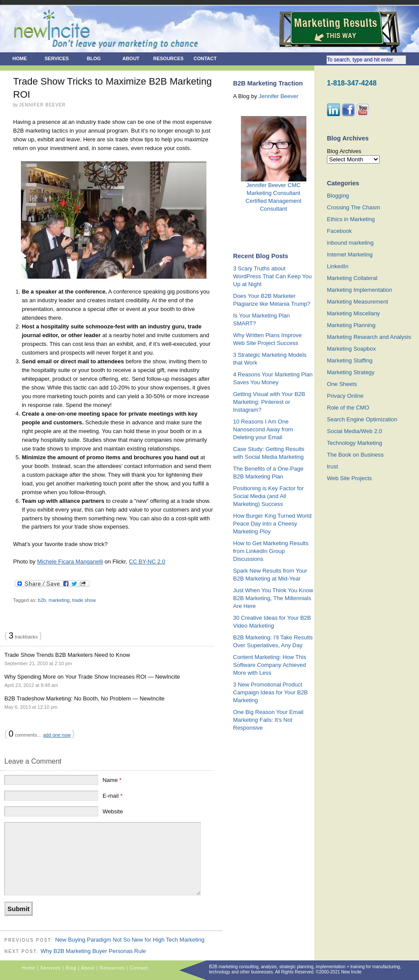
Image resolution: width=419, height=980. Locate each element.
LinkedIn (338, 266)
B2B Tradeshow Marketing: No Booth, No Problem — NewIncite (84, 698)
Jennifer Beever (279, 96)
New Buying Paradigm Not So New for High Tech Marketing (130, 940)
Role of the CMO (348, 408)
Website (113, 811)
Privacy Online (345, 396)
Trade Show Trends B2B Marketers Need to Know (67, 655)
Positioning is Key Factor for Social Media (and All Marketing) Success (268, 496)
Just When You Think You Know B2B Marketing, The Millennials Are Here (273, 598)
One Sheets (342, 384)
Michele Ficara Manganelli (70, 562)
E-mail (113, 796)
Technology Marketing (354, 443)
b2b (42, 600)
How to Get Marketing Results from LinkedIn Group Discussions (271, 551)
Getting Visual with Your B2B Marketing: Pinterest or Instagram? (269, 402)
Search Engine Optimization (362, 419)
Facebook (339, 231)
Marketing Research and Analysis (369, 337)
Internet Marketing (350, 254)
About (131, 58)
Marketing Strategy (351, 372)
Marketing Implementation (360, 290)
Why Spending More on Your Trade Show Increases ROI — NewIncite (92, 677)
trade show (84, 600)
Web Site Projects (349, 478)
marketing (59, 600)
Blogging (338, 196)
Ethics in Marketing (351, 219)
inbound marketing (350, 243)
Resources (168, 58)
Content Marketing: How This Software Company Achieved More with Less (270, 665)
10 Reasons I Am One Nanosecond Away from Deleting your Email (263, 429)
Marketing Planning (351, 325)
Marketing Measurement (357, 302)
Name (112, 780)
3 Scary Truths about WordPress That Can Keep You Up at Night (272, 276)
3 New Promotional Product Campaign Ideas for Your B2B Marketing (270, 692)
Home (20, 58)
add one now (57, 735)
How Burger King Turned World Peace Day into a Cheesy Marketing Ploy (272, 524)
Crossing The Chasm (354, 207)
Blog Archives (344, 151)
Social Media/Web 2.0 (354, 431)
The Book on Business (355, 455)
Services (57, 58)
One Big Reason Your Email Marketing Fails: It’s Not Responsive (268, 720)
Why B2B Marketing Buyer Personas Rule (93, 951)
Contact (205, 58)
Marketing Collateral (352, 278)
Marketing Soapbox (351, 349)
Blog (94, 58)
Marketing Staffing (350, 360)
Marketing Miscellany (353, 313)
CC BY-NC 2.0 (147, 562)
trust (332, 466)
